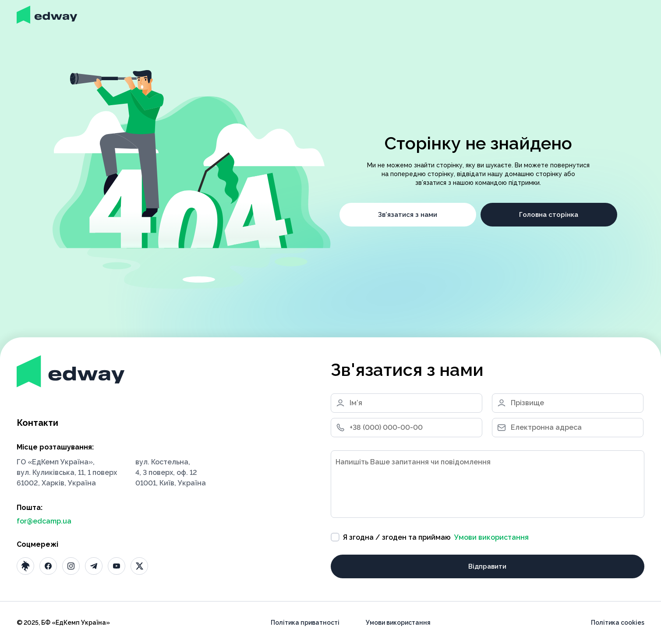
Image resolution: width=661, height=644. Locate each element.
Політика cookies (618, 623)
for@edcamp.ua (44, 521)
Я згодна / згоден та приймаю (430, 537)
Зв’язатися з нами (408, 215)
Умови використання (491, 537)
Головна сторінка (549, 215)
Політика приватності (305, 623)
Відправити (487, 566)
